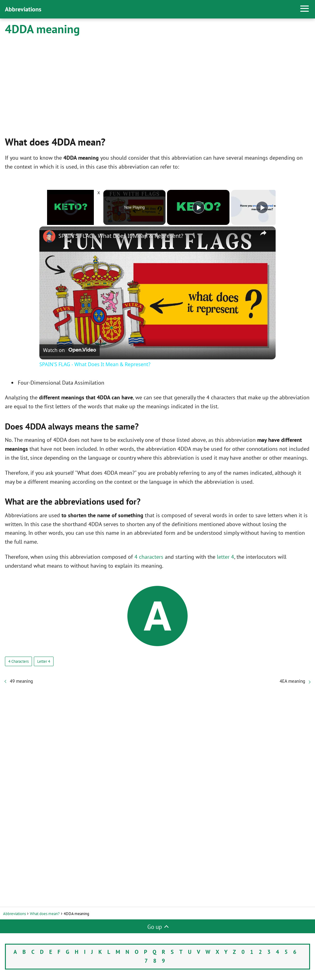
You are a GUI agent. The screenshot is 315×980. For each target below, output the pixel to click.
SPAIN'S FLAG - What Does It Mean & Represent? (121, 236)
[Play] (198, 207)
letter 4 (225, 557)
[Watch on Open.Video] (70, 350)
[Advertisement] (157, 85)
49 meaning (21, 681)
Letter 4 (44, 661)
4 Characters (18, 661)
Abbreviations (23, 9)
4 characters (149, 557)
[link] (49, 236)
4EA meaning (292, 681)
